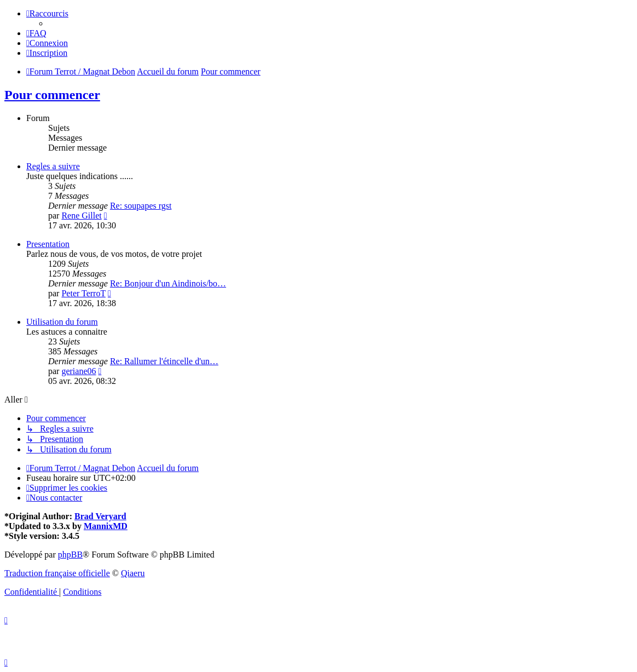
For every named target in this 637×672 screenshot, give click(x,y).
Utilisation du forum (62, 322)
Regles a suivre (53, 166)
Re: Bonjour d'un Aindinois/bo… (168, 283)
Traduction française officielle (57, 573)
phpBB (70, 555)
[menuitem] (36, 33)
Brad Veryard (100, 516)
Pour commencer (52, 95)
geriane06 (79, 371)
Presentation (48, 244)
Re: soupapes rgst (141, 206)
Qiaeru (133, 573)
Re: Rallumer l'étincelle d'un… (164, 361)
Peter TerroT (83, 293)
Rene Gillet (81, 216)
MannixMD (106, 526)
